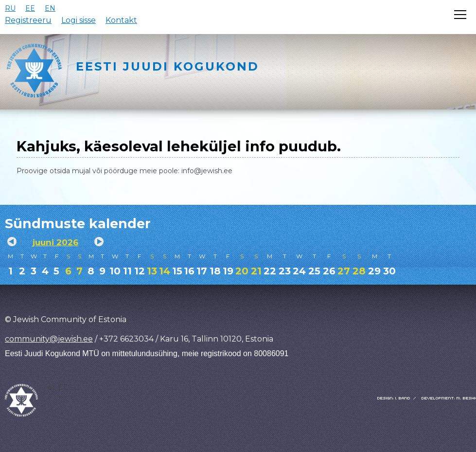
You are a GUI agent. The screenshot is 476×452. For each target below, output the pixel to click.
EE (30, 8)
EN (50, 8)
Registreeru (28, 20)
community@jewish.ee (49, 339)
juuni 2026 (55, 242)
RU (10, 8)
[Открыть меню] (460, 15)
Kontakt (121, 20)
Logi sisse (79, 20)
